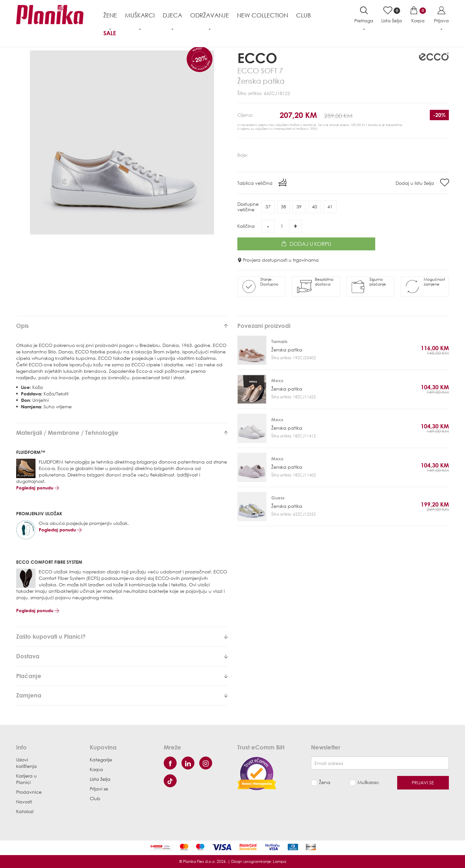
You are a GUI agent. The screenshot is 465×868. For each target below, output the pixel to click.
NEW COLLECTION (263, 15)
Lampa (279, 861)
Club (303, 15)
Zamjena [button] (122, 695)
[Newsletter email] (380, 763)
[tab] (122, 326)
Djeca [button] (172, 15)
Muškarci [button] (140, 15)
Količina (246, 226)
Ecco (257, 58)
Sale (110, 33)
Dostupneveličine (248, 207)
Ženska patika (287, 350)
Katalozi (25, 811)
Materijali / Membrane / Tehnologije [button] (122, 433)
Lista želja (100, 779)
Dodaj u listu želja (422, 183)
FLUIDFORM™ (31, 452)
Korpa (96, 769)
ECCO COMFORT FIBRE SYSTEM (49, 562)
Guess (278, 498)
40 (315, 207)
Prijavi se (99, 789)
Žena (325, 782)
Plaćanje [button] (122, 676)
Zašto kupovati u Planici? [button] (122, 637)
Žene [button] (110, 15)
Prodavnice (29, 792)
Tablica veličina (262, 183)
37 (268, 207)
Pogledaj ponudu (38, 488)
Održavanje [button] (210, 15)
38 (284, 207)
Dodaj (306, 244)
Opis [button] (122, 326)
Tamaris (279, 341)
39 (299, 207)
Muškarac (368, 782)
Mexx (277, 380)
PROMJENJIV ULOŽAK (39, 513)
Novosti (24, 802)
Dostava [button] (122, 656)
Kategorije (101, 760)
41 (330, 207)
